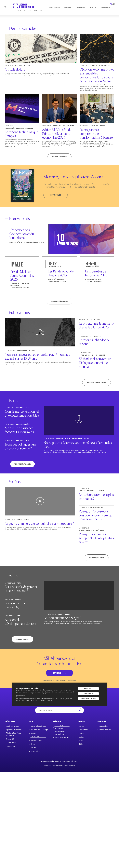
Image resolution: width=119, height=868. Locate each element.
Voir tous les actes (22, 639)
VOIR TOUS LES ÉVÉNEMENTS (59, 301)
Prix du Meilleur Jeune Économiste (13, 734)
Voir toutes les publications (96, 383)
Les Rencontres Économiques (60, 733)
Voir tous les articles (60, 157)
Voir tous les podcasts (23, 464)
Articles (68, 8)
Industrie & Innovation (38, 737)
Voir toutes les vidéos (96, 558)
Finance (33, 733)
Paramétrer (87, 693)
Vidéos (81, 737)
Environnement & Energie (39, 730)
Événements (80, 8)
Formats (93, 8)
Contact (76, 761)
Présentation (54, 8)
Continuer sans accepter (88, 698)
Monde (33, 744)
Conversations (103, 726)
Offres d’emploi (11, 743)
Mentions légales (46, 761)
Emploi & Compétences (38, 726)
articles (33, 721)
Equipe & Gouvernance (14, 730)
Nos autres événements (62, 737)
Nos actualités (35, 751)
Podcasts (82, 733)
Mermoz (82, 726)
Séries (81, 744)
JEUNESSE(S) (105, 8)
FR (111, 4)
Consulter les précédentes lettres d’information (60, 681)
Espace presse (11, 746)
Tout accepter (88, 688)
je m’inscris (57, 673)
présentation (10, 721)
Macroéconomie (36, 740)
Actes (81, 740)
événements (58, 721)
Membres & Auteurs (12, 726)
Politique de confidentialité (62, 761)
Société (33, 748)
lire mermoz (56, 195)
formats (81, 721)
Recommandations (105, 730)
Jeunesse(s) (10, 739)
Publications (83, 730)
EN (114, 4)
